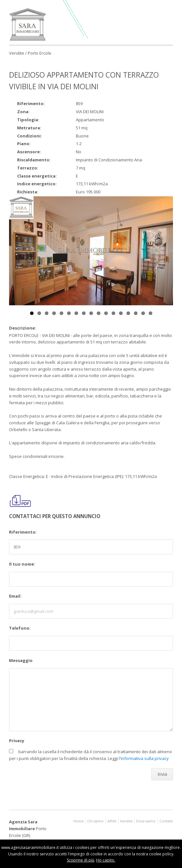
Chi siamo (95, 821)
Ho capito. (106, 860)
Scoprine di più (81, 860)
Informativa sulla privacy (145, 758)
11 (106, 313)
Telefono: (20, 628)
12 (113, 313)
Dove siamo (146, 821)
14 (128, 313)
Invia (162, 774)
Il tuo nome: (22, 564)
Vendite (126, 821)
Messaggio (21, 660)
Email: (15, 596)
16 (143, 313)
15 (136, 313)
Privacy (17, 741)
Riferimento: (23, 532)
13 (121, 313)
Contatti (166, 821)
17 (151, 313)
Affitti (112, 821)
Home (78, 821)
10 (99, 313)
